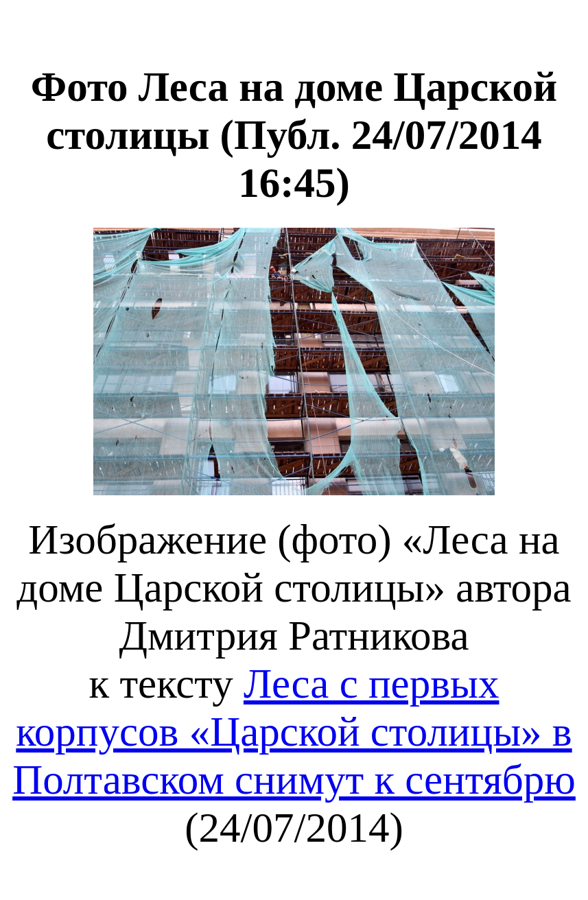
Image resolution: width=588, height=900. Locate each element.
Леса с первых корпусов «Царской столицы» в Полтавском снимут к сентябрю (294, 732)
